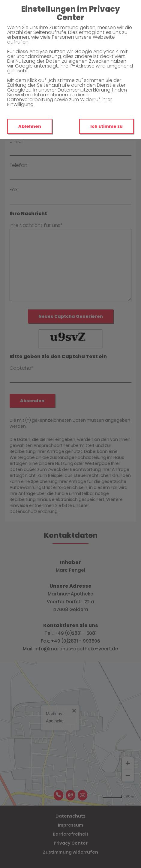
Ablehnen (30, 126)
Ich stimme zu (106, 126)
